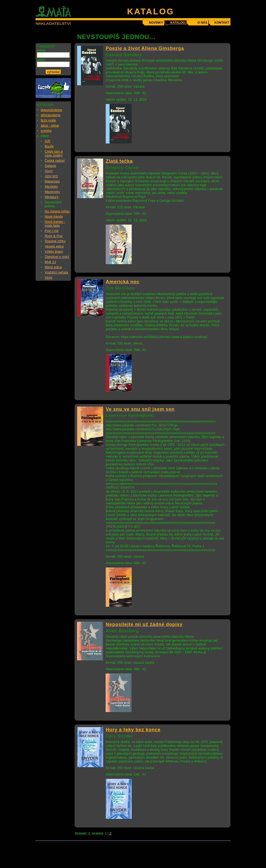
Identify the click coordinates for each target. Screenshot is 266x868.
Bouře (49, 146)
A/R (48, 141)
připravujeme (51, 115)
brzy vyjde (48, 120)
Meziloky (51, 187)
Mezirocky (52, 192)
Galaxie (50, 166)
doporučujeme (51, 110)
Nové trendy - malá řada (55, 224)
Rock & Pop (54, 236)
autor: (41, 60)
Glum (49, 171)
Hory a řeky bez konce (133, 730)
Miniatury (52, 197)
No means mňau (57, 211)
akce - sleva (50, 125)
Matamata (52, 181)
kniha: (41, 50)
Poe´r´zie (52, 231)
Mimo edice (53, 267)
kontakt (222, 23)
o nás (202, 23)
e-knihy (46, 131)
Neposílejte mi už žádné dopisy (144, 624)
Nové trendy (54, 216)
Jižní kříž (51, 176)
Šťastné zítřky (55, 241)
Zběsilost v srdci (57, 257)
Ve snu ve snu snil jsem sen (140, 409)
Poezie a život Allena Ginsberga (145, 48)
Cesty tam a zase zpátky (54, 153)
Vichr (48, 278)
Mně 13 (50, 262)
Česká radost (55, 161)
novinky (156, 23)
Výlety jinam (54, 252)
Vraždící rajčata (56, 272)
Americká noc (123, 282)
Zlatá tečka (119, 161)
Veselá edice (54, 246)
